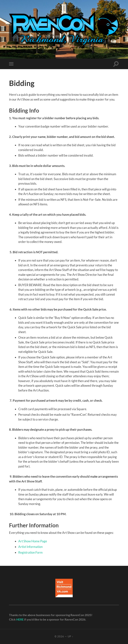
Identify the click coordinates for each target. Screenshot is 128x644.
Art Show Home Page (33, 541)
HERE (20, 619)
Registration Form (30, 552)
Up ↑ (70, 636)
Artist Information (30, 547)
